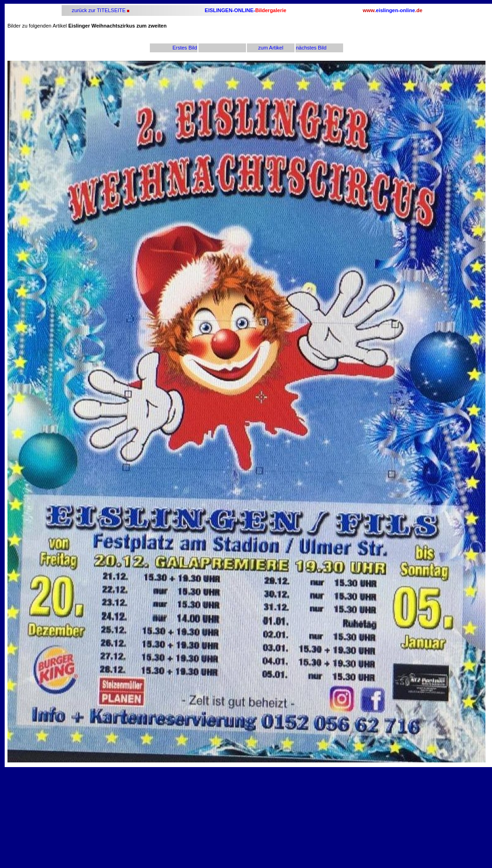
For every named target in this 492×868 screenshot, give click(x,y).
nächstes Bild (311, 48)
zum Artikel (271, 48)
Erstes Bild (185, 48)
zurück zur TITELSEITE (98, 10)
